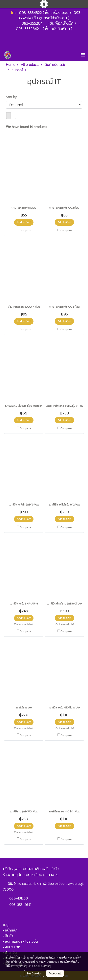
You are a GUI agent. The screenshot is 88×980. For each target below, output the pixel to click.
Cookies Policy (43, 966)
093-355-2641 (20, 905)
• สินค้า (8, 936)
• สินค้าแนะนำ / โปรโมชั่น (20, 941)
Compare (25, 231)
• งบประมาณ (12, 947)
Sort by (13, 97)
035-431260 (19, 898)
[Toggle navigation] (83, 55)
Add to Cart (24, 222)
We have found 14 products (26, 127)
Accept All (55, 973)
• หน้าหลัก (10, 930)
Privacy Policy (19, 966)
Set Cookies (34, 973)
